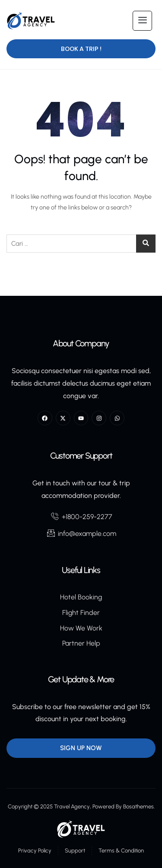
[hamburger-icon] (142, 21)
